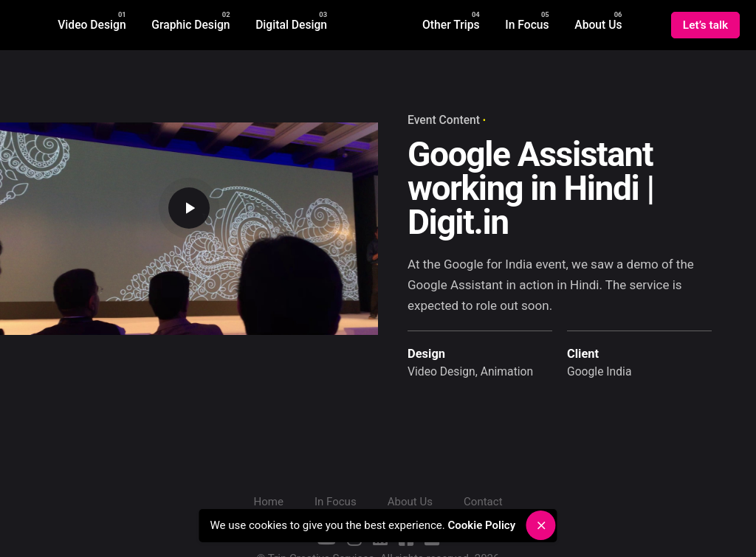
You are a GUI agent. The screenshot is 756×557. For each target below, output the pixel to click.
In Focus (336, 502)
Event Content (444, 120)
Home (268, 502)
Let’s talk (705, 25)
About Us (410, 502)
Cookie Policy (485, 525)
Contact (483, 502)
